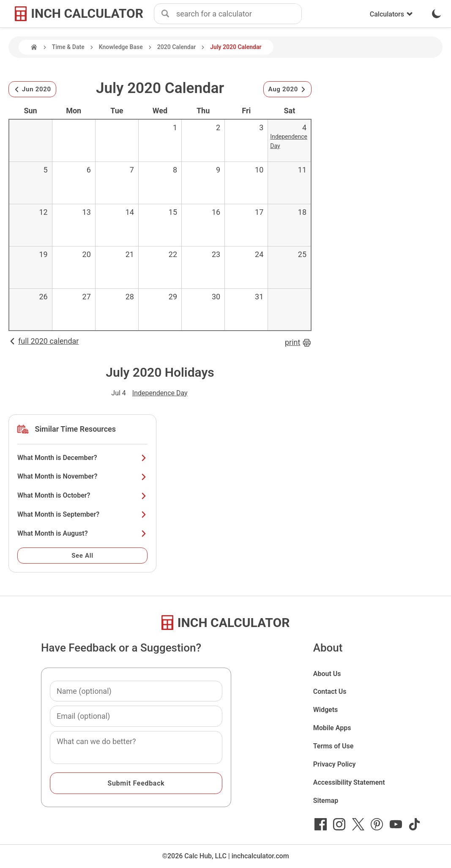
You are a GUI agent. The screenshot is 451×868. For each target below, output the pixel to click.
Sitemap (326, 801)
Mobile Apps (332, 728)
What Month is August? (82, 533)
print (298, 342)
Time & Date (68, 47)
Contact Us (330, 691)
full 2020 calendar (44, 341)
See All (82, 556)
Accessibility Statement (349, 782)
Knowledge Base (121, 47)
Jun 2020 (32, 89)
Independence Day (160, 393)
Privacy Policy (335, 764)
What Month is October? (82, 495)
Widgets (326, 710)
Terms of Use (333, 746)
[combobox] (239, 14)
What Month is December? (82, 458)
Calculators (391, 14)
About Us (327, 674)
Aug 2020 (287, 89)
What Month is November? (82, 476)
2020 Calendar (177, 47)
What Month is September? (82, 514)
